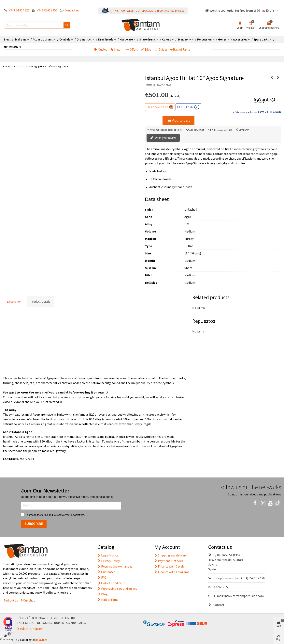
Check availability (157, 107)
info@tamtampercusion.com (244, 596)
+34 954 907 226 (19, 10)
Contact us (72, 10)
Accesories (240, 39)
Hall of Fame (180, 49)
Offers (132, 49)
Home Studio (13, 47)
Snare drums (147, 39)
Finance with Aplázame (172, 572)
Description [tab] (14, 302)
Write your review (163, 138)
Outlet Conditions (112, 583)
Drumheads (106, 39)
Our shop (29, 600)
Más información (31, 629)
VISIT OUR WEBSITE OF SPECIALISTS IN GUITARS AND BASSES (150, 11)
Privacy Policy (109, 561)
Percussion (204, 39)
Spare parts (261, 39)
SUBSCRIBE (34, 524)
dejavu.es (41, 640)
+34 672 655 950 (47, 10)
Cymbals (65, 39)
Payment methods (169, 561)
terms (45, 515)
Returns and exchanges (115, 566)
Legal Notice (108, 555)
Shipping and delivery (170, 555)
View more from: (256, 112)
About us (12, 600)
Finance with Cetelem (171, 566)
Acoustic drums (43, 39)
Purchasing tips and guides (117, 588)
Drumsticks (84, 39)
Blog (146, 49)
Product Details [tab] (40, 302)
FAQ (102, 577)
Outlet (100, 49)
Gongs (222, 39)
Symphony (184, 39)
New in (117, 49)
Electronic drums (15, 39)
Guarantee (106, 572)
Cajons (167, 39)
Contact (216, 605)
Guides (161, 49)
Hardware (126, 39)
